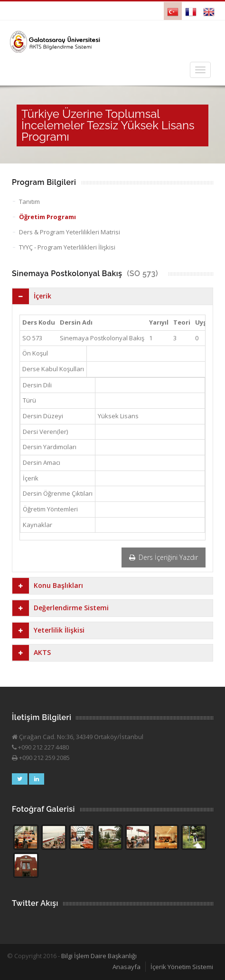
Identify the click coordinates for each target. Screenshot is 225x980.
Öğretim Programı (47, 217)
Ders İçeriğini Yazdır (164, 557)
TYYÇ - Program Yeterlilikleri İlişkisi (67, 247)
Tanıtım (29, 202)
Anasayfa (127, 967)
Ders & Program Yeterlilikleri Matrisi (70, 232)
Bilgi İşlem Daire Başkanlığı (99, 956)
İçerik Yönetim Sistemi (182, 967)
